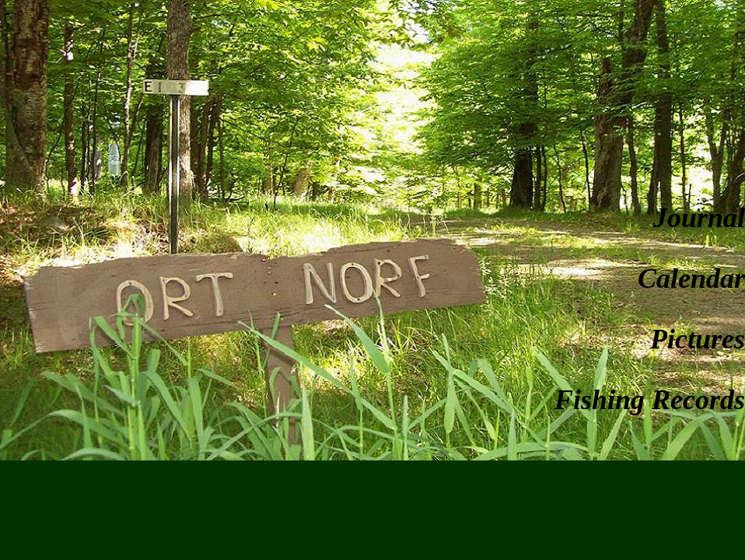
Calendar (691, 278)
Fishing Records (650, 400)
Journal (699, 218)
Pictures (698, 339)
